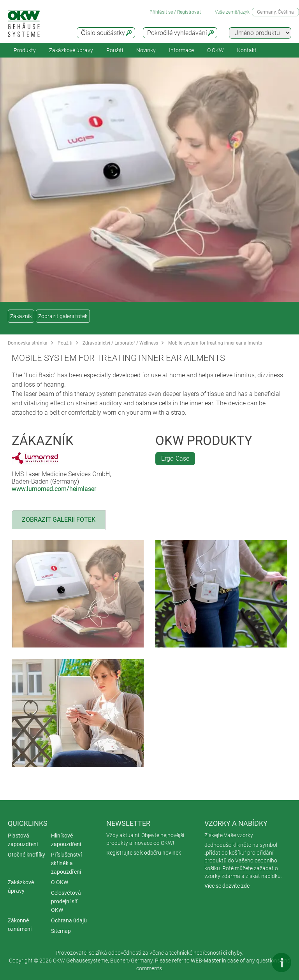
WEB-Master (206, 961)
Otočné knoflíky (26, 855)
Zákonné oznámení (20, 925)
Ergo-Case (175, 458)
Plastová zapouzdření (23, 840)
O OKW (60, 882)
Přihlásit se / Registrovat (175, 12)
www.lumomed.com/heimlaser (54, 489)
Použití (115, 50)
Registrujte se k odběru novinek (144, 853)
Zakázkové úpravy (71, 50)
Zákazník (21, 316)
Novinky (146, 50)
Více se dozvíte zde (227, 886)
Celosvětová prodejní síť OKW (66, 901)
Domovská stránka (28, 343)
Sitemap (61, 931)
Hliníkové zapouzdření (66, 840)
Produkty (25, 50)
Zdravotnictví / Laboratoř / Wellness (120, 343)
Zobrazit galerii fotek (63, 316)
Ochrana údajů (69, 920)
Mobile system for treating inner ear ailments (215, 343)
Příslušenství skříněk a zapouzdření (66, 863)
